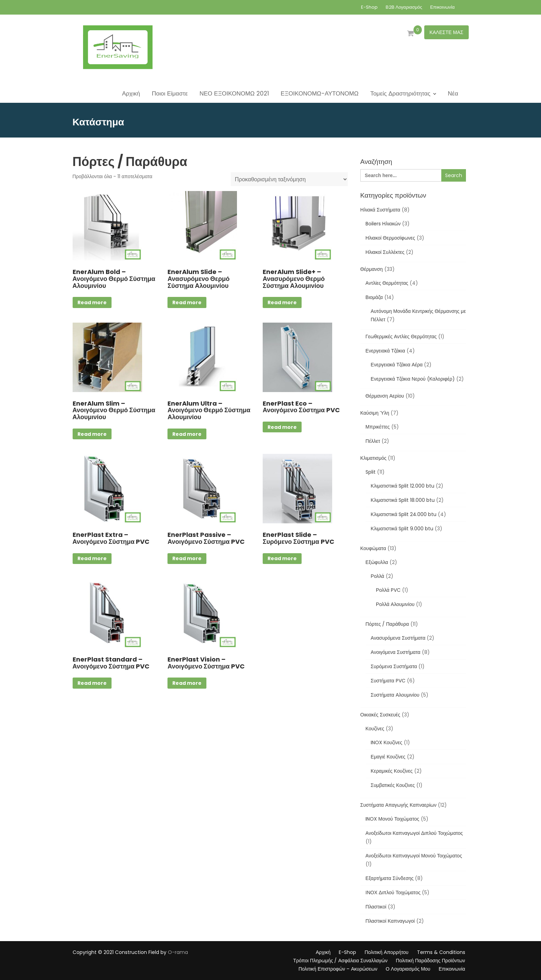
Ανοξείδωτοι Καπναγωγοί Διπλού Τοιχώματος (414, 833)
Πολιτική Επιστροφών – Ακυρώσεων (338, 969)
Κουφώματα (373, 548)
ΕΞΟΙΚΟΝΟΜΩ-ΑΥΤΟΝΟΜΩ (320, 93)
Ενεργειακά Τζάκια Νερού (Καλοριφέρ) (413, 379)
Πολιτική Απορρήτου (386, 952)
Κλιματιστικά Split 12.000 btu (403, 486)
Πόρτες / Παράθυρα (387, 624)
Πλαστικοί (376, 907)
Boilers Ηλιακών (383, 224)
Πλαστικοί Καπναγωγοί (390, 921)
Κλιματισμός (374, 458)
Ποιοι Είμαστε (170, 93)
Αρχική (131, 93)
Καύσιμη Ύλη (375, 413)
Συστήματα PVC (388, 681)
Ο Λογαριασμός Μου (408, 969)
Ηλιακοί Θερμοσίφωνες (390, 238)
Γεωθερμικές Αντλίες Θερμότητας (401, 337)
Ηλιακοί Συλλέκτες (385, 252)
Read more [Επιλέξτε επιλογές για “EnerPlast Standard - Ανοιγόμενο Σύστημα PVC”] (92, 683)
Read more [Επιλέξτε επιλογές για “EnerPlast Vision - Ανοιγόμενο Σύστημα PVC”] (187, 683)
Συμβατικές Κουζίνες (393, 785)
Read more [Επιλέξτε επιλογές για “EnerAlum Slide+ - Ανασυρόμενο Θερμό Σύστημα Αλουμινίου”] (282, 302)
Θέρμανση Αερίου (385, 396)
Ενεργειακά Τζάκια (385, 351)
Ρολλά (378, 576)
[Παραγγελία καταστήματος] (289, 179)
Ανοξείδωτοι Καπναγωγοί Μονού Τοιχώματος (414, 856)
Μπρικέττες (378, 427)
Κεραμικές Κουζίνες (392, 771)
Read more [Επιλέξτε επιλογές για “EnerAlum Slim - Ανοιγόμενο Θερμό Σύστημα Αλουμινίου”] (92, 434)
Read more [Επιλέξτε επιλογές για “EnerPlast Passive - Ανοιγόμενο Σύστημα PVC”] (187, 558)
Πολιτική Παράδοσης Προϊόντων (430, 961)
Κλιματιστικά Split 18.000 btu (403, 500)
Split (371, 472)
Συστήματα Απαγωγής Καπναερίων (398, 805)
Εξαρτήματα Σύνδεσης (390, 878)
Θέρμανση (372, 269)
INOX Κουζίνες (387, 742)
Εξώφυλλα (377, 562)
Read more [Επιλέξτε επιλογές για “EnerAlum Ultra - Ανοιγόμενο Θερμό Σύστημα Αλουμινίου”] (187, 434)
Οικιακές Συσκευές (380, 715)
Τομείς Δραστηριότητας (400, 93)
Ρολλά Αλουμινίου (395, 604)
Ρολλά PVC (388, 590)
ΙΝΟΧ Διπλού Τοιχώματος (393, 892)
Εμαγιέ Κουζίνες (388, 757)
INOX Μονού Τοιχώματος (392, 819)
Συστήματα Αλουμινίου (395, 695)
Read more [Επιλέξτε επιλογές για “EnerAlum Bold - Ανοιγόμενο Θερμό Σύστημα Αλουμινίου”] (92, 302)
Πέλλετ (373, 441)
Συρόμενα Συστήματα (394, 666)
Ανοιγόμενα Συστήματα (396, 652)
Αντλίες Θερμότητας (387, 283)
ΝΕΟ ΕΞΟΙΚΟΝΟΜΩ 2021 (234, 93)
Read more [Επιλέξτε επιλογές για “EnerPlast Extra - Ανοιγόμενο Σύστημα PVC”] (92, 558)
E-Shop (369, 7)
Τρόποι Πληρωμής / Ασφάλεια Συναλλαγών (341, 961)
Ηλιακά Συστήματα (380, 210)
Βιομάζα (374, 297)
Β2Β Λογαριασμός (404, 7)
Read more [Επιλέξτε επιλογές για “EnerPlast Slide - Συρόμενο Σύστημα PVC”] (282, 558)
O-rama (178, 952)
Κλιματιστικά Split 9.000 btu (402, 529)
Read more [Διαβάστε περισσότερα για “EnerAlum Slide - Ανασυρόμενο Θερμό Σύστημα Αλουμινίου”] (187, 302)
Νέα (453, 93)
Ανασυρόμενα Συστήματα (398, 638)
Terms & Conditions (441, 952)
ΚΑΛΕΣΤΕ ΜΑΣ (446, 32)
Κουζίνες (375, 729)
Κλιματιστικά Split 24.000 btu (404, 514)
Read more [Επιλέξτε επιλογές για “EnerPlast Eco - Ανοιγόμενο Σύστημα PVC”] (282, 427)
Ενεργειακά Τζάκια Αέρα (397, 365)
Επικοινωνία (442, 7)
